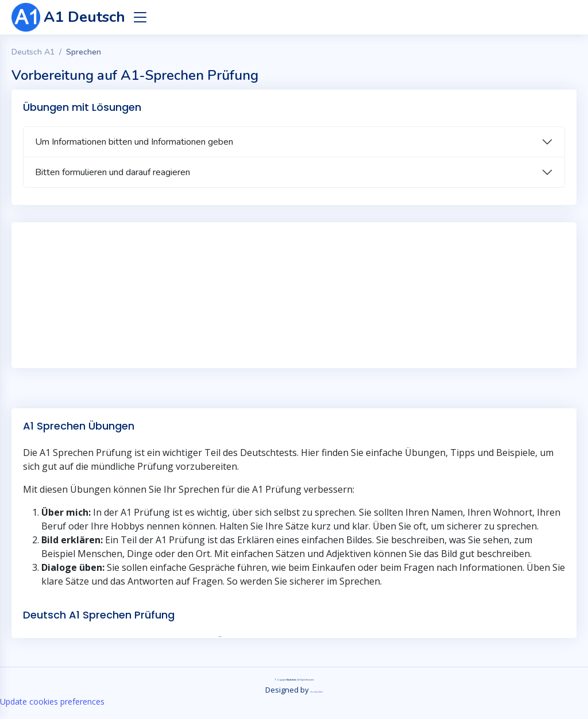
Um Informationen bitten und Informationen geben (134, 142)
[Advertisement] (294, 289)
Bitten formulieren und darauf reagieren (113, 172)
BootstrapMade (317, 692)
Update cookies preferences (52, 701)
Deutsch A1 (33, 52)
